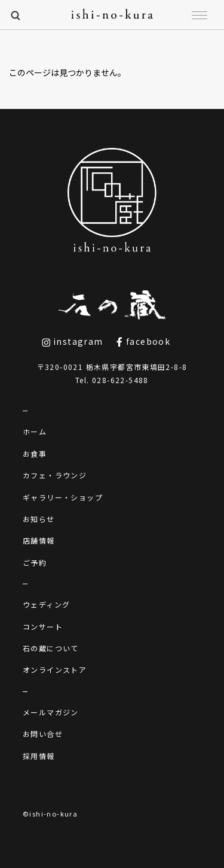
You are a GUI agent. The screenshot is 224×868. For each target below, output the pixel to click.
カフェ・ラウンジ (55, 475)
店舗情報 (39, 540)
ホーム (35, 431)
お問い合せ (43, 734)
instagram (73, 341)
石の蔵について (51, 648)
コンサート (43, 626)
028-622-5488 (120, 380)
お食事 (35, 453)
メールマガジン (51, 712)
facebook (143, 341)
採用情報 (39, 756)
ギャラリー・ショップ (63, 497)
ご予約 (35, 562)
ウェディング (46, 604)
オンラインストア (55, 670)
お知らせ (39, 519)
